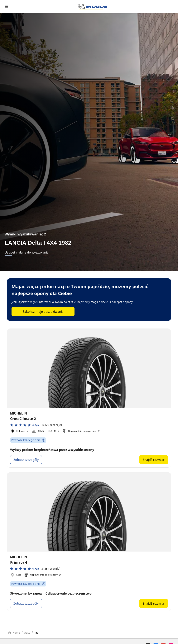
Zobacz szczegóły (26, 460)
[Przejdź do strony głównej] (93, 7)
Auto (27, 633)
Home (14, 633)
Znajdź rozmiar (154, 460)
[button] (36, 425)
